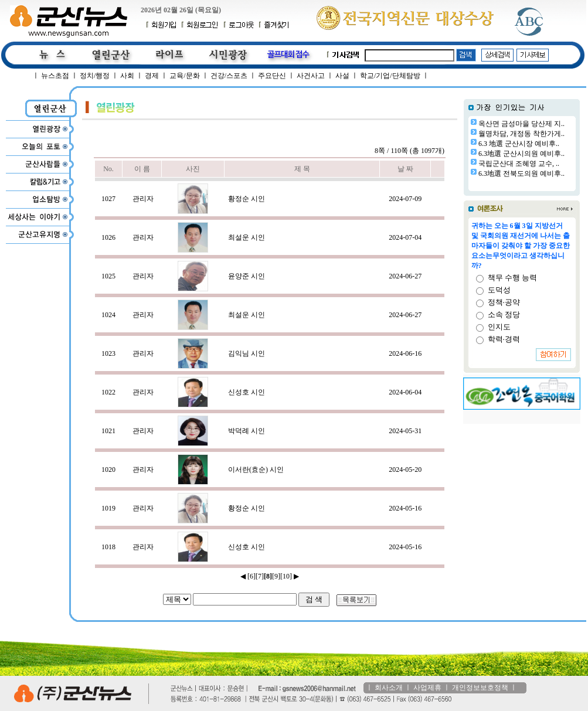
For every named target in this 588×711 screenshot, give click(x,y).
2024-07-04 (405, 237)
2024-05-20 (405, 470)
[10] (286, 576)
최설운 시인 (247, 237)
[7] (260, 576)
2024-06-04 (405, 392)
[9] (276, 576)
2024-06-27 (405, 276)
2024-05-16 (405, 508)
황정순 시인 (247, 199)
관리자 (143, 199)
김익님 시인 (247, 353)
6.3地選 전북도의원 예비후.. (521, 174)
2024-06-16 (405, 353)
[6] (251, 576)
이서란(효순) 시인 (256, 470)
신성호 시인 (247, 392)
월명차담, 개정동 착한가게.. (521, 134)
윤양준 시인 (247, 276)
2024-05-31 (405, 431)
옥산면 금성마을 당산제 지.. (521, 124)
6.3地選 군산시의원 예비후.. (521, 154)
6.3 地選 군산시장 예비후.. (519, 144)
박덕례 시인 (247, 431)
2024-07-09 (405, 199)
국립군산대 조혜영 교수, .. (519, 164)
